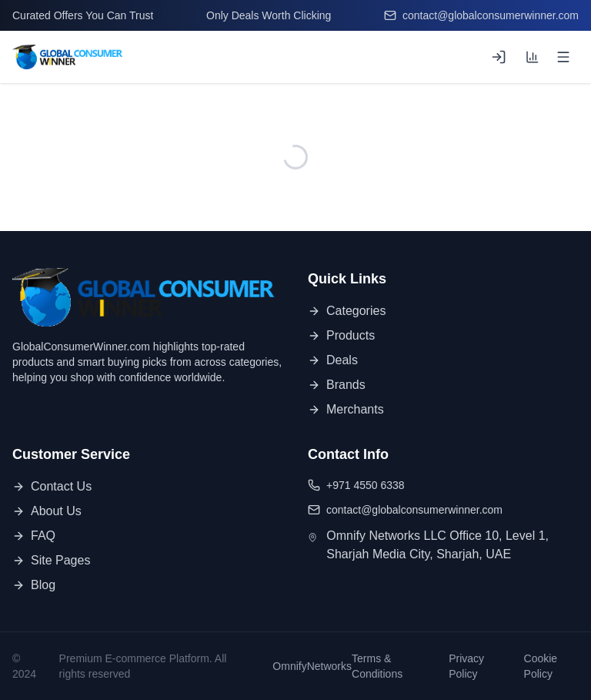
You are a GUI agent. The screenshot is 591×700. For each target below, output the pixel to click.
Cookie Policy (541, 666)
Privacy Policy (466, 666)
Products (341, 335)
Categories (347, 311)
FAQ (34, 536)
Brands (337, 385)
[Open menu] (563, 57)
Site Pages (51, 560)
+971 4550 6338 (356, 485)
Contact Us (52, 486)
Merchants (346, 409)
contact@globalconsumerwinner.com (481, 15)
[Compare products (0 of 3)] (533, 57)
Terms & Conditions (377, 666)
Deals (333, 360)
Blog (34, 585)
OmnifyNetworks (312, 666)
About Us (47, 511)
